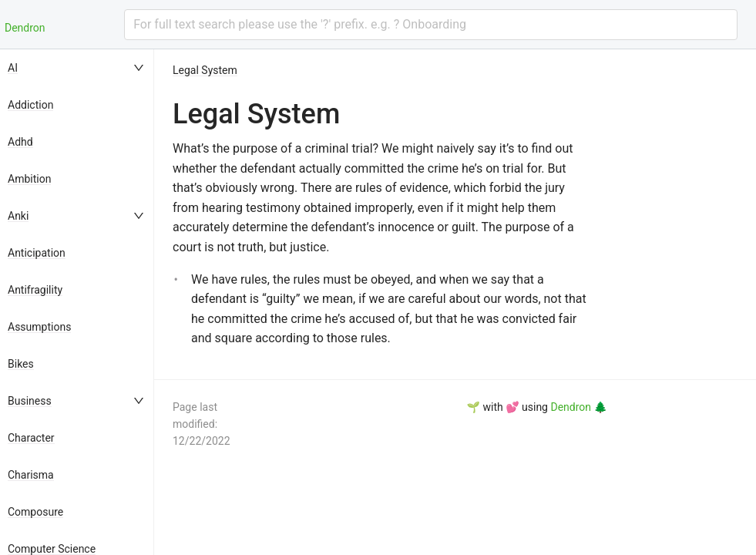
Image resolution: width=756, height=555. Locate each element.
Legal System (205, 70)
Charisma (31, 475)
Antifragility (35, 290)
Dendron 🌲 (578, 407)
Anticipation (37, 253)
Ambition (29, 179)
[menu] (77, 302)
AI (13, 68)
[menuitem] (77, 68)
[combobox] (431, 25)
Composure (35, 512)
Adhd (20, 142)
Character (31, 438)
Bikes (21, 364)
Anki (18, 216)
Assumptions (39, 327)
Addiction (30, 105)
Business (30, 401)
